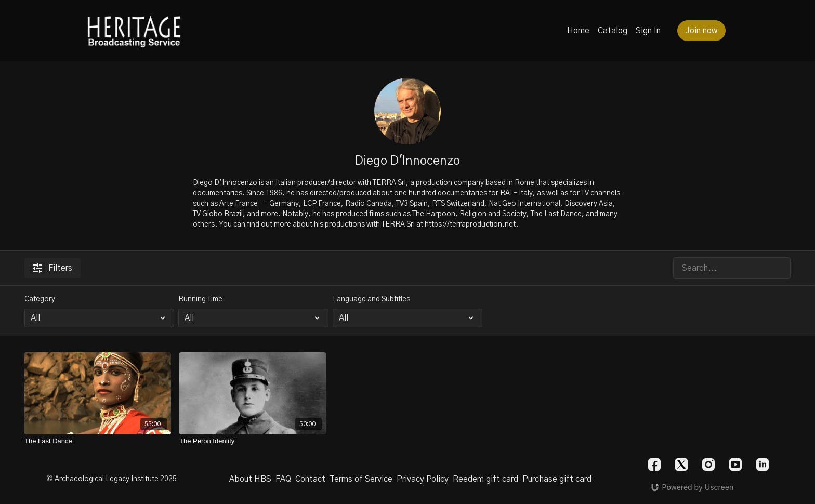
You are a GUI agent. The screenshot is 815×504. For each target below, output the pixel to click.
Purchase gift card (557, 479)
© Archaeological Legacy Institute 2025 (111, 479)
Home (578, 31)
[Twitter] (681, 465)
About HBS (250, 479)
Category (40, 299)
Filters (52, 268)
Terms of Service (361, 479)
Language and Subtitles (371, 299)
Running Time (200, 299)
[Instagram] (708, 465)
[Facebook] (654, 465)
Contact (310, 479)
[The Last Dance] (98, 441)
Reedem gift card (485, 479)
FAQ (283, 479)
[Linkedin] (763, 465)
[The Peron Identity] (253, 441)
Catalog (613, 31)
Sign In (648, 31)
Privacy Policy (423, 479)
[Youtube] (735, 465)
